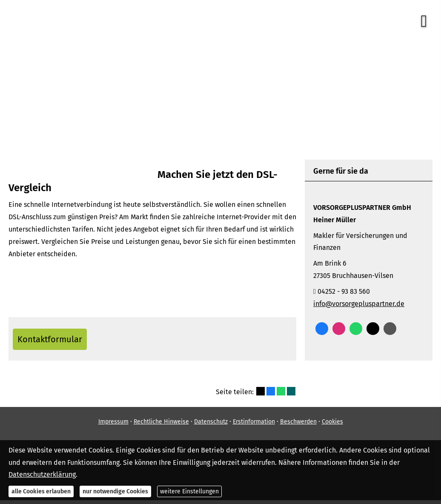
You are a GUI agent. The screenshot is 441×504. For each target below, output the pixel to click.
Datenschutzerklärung (42, 474)
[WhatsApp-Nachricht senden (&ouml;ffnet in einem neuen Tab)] (356, 329)
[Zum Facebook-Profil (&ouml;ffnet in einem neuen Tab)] (322, 329)
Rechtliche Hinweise (161, 425)
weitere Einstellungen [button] (189, 491)
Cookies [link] (332, 425)
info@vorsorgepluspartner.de (359, 304)
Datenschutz (211, 425)
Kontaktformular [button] (56, 341)
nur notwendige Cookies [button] (115, 491)
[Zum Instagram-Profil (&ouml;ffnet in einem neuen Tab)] (339, 329)
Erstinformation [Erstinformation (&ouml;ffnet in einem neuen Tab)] (254, 425)
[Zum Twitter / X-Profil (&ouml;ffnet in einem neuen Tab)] (373, 329)
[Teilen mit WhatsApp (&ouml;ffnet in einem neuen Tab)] (281, 395)
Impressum (113, 425)
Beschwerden (298, 425)
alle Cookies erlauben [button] (41, 491)
